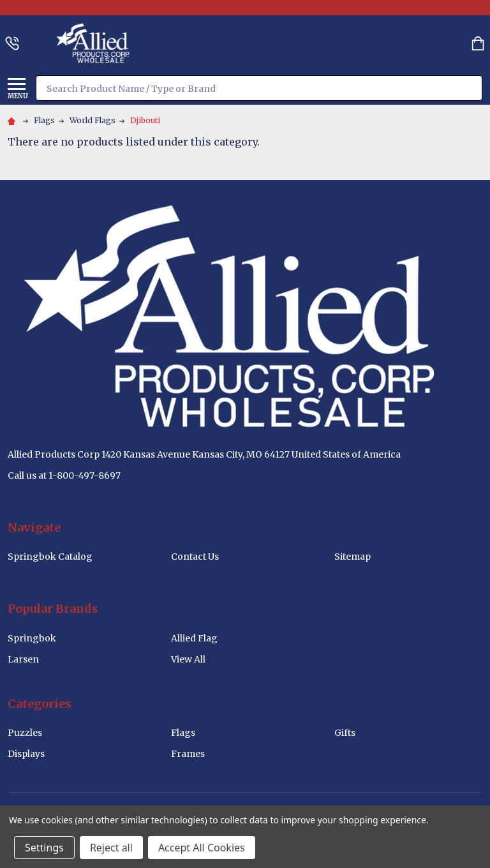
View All (188, 659)
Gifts (345, 733)
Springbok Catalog (50, 557)
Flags (183, 733)
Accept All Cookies (202, 848)
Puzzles (25, 733)
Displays (26, 754)
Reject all (111, 848)
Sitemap (353, 557)
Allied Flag (194, 638)
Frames (188, 754)
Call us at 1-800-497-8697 (64, 475)
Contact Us (195, 557)
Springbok (32, 638)
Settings (44, 848)
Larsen (23, 659)
